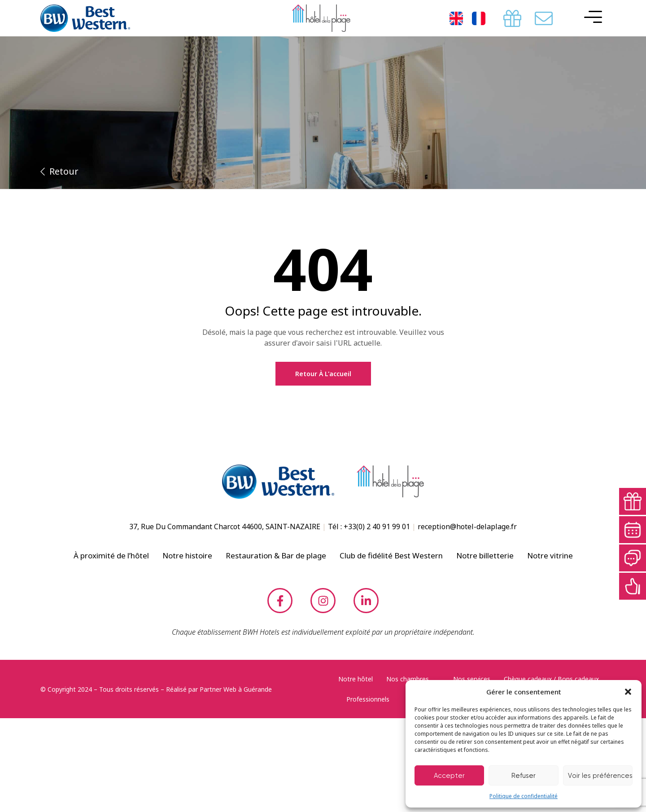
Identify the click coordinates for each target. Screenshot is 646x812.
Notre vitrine (550, 555)
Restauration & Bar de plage (276, 555)
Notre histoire (187, 555)
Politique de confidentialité (524, 796)
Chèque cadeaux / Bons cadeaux (551, 679)
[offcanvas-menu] (591, 17)
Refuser (524, 776)
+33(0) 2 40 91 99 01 (377, 527)
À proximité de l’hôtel (111, 555)
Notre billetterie (485, 555)
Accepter (449, 776)
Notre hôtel (356, 679)
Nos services (472, 679)
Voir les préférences (600, 776)
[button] (628, 692)
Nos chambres (413, 679)
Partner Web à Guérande (236, 689)
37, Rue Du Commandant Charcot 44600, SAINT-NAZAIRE (225, 527)
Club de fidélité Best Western (391, 555)
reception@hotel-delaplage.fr (467, 527)
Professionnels (373, 699)
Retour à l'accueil (323, 374)
